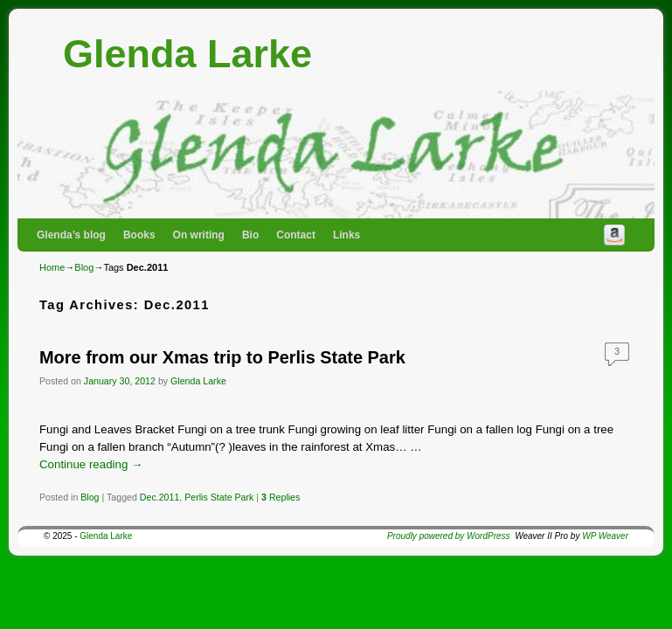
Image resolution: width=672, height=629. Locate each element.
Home (52, 267)
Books (139, 235)
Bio (250, 235)
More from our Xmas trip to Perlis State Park (222, 357)
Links (346, 235)
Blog (84, 267)
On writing (199, 235)
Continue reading (91, 464)
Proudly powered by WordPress (449, 536)
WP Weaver (605, 536)
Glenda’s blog (71, 235)
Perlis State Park (219, 497)
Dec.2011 (159, 497)
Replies (281, 497)
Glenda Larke (187, 54)
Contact (296, 235)
